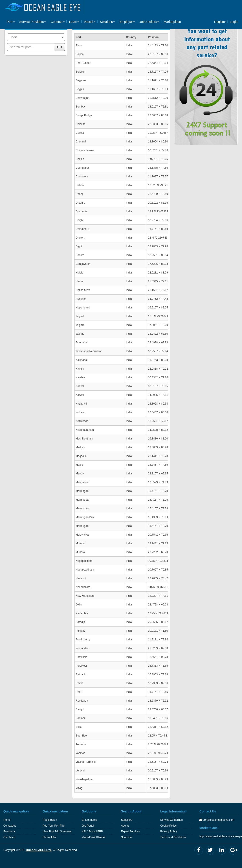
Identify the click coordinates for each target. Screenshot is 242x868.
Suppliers (127, 820)
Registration (50, 820)
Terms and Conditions (173, 837)
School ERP (96, 831)
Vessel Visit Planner (94, 837)
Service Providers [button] (33, 22)
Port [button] (11, 22)
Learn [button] (74, 22)
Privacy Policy (169, 831)
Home (7, 820)
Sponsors (127, 837)
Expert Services (130, 831)
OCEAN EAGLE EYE (39, 850)
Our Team (9, 837)
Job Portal (88, 826)
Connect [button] (57, 22)
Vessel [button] (89, 22)
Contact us (10, 826)
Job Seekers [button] (149, 22)
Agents (125, 826)
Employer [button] (127, 22)
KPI (84, 831)
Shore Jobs (49, 837)
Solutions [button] (108, 22)
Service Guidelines (172, 820)
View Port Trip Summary (57, 831)
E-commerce (89, 820)
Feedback (9, 831)
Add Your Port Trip (54, 826)
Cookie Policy (168, 826)
